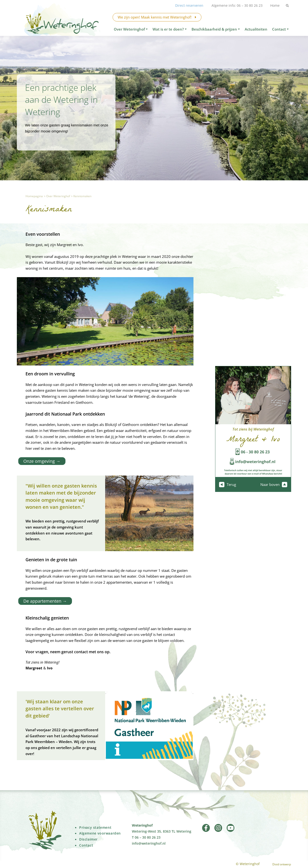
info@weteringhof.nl (149, 843)
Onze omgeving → (40, 461)
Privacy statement (95, 827)
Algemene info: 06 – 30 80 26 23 (236, 5)
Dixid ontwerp (282, 864)
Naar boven (274, 484)
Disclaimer (88, 839)
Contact (280, 29)
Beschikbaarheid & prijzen (216, 29)
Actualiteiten (256, 29)
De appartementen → (44, 601)
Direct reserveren (187, 5)
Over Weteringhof (131, 29)
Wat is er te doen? (170, 29)
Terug (228, 484)
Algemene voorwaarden (100, 833)
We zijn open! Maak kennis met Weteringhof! (157, 17)
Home (274, 5)
